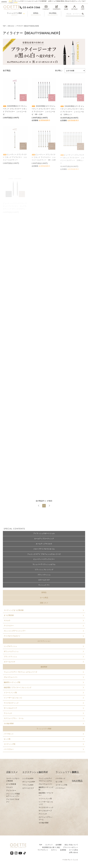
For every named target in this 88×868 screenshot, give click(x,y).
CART (83, 8)
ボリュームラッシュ (44, 651)
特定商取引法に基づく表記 (51, 847)
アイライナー (44, 626)
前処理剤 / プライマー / (46, 794)
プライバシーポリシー (70, 847)
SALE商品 (53, 14)
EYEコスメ (11, 26)
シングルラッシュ (44, 646)
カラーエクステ (44, 580)
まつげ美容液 (44, 615)
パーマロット (44, 734)
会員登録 (63, 850)
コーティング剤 (44, 744)
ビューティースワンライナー (44, 559)
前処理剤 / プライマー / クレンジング (44, 687)
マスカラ (44, 620)
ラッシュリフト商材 (16, 14)
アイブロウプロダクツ (44, 636)
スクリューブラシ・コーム (44, 718)
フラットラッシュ (44, 575)
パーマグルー (44, 749)
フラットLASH (28, 785)
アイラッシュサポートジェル (44, 533)
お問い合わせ (73, 852)
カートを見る (73, 850)
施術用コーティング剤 (44, 682)
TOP (4, 26)
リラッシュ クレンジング (44, 570)
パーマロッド (60, 778)
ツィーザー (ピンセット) (44, 698)
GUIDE (66, 8)
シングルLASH (28, 778)
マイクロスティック (44, 703)
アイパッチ (44, 713)
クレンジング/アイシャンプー (44, 631)
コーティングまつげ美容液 (44, 610)
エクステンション (44, 641)
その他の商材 (44, 723)
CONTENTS (57, 8)
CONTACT (46, 8)
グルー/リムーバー (44, 677)
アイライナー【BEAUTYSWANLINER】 (28, 26)
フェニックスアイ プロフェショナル (45, 780)
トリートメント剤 (44, 693)
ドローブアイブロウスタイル (44, 549)
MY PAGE (74, 8)
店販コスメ (44, 603)
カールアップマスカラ (44, 544)
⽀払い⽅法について (71, 845)
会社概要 (59, 845)
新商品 (36, 14)
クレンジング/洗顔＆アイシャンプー (13, 795)
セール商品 (44, 598)
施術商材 (44, 667)
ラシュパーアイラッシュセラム (44, 564)
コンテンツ (49, 845)
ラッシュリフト (44, 585)
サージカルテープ (44, 708)
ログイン (54, 850)
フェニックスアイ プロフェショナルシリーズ (44, 554)
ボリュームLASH (29, 782)
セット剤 (44, 739)
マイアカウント (43, 850)
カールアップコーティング (44, 539)
